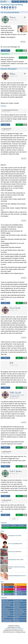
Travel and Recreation (7, 621)
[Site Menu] (14, 2)
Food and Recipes (19, 609)
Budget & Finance (19, 600)
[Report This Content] (25, 51)
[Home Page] (6, 1)
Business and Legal (7, 603)
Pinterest (18, 587)
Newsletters (19, 592)
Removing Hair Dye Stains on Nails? (16, 560)
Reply (5, 125)
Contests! (5, 592)
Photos (17, 619)
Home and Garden (6, 614)
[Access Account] (19, 2)
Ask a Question (7, 594)
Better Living (5, 600)
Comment (5, 51)
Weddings (17, 621)
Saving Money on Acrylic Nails (15, 536)
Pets (3, 619)
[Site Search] (25, 2)
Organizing (5, 616)
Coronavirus (18, 605)
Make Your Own (19, 614)
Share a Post (19, 594)
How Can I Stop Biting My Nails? (15, 544)
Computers (17, 603)
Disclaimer (7, 629)
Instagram (18, 589)
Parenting (17, 616)
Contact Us (21, 629)
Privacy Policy (14, 629)
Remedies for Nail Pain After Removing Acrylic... (16, 568)
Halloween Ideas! (20, 585)
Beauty (15, 525)
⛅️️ (24, 631)
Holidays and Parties (20, 612)
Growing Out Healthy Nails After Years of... (17, 576)
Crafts (4, 607)
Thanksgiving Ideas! (8, 585)
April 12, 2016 (5, 528)
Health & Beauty (6, 525)
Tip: (10, 12)
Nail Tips (22, 525)
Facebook (6, 587)
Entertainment (5, 609)
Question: (9, 69)
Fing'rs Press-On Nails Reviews (15, 552)
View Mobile (18, 627)
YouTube (5, 589)
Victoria (5, 47)
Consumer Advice (6, 605)
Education (17, 607)
